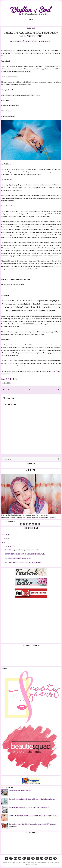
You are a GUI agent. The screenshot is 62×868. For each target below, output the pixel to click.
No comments (46, 41)
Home (31, 390)
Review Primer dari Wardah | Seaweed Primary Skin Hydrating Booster (32, 799)
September (9, 546)
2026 (6, 535)
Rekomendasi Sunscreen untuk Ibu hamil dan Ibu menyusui (29, 807)
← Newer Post (6, 390)
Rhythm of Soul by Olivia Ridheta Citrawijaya (24, 863)
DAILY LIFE (31, 28)
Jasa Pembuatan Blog (31, 865)
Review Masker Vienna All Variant (20, 791)
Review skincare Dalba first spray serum (18, 558)
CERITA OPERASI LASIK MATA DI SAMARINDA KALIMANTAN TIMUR (31, 34)
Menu (31, 19)
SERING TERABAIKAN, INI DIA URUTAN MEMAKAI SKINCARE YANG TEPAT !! (34, 816)
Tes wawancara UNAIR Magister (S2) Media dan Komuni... (24, 562)
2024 (6, 543)
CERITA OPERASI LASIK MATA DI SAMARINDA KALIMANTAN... (25, 554)
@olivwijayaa (56, 371)
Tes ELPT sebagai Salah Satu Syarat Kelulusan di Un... (22, 550)
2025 (6, 539)
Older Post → (56, 390)
